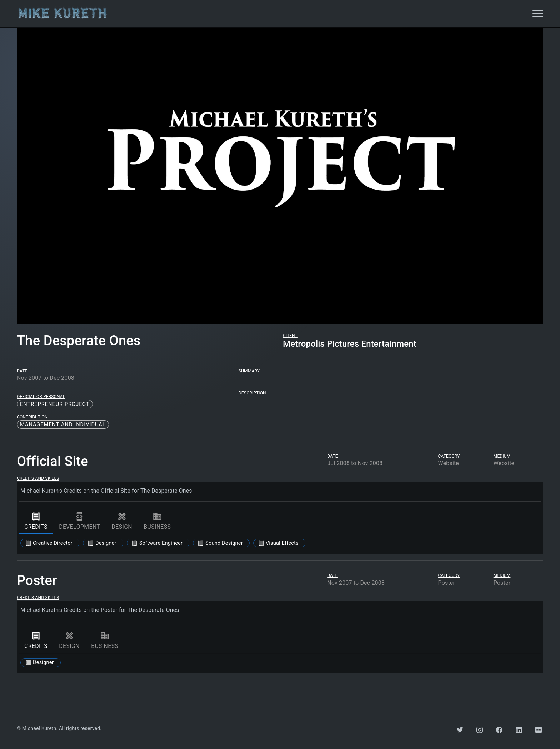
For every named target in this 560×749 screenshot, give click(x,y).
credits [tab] (36, 521)
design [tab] (122, 521)
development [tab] (79, 521)
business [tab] (157, 521)
